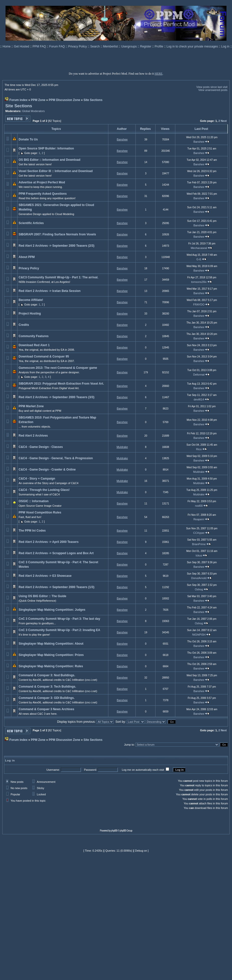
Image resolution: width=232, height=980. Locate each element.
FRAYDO (199, 304)
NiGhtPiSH (199, 635)
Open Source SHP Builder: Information (46, 148)
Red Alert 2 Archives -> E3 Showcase (45, 576)
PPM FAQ (40, 46)
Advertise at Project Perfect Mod (42, 182)
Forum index (19, 100)
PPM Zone (38, 100)
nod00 (199, 506)
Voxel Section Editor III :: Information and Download (56, 171)
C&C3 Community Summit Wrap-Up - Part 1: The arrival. (58, 277)
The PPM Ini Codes (32, 531)
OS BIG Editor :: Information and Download (49, 160)
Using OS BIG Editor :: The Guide (42, 596)
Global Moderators (33, 111)
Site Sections (93, 100)
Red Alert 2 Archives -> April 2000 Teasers (49, 542)
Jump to (129, 745)
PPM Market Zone (31, 406)
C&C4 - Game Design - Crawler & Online (47, 470)
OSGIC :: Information (33, 501)
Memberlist (111, 46)
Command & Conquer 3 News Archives (46, 709)
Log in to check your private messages (193, 46)
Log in (225, 46)
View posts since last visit (212, 87)
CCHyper (199, 533)
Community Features (33, 336)
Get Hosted (22, 46)
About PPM (27, 257)
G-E (199, 259)
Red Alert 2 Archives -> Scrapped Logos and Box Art (56, 553)
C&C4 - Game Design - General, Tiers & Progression (56, 458)
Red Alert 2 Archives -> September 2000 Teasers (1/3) (56, 587)
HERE (158, 74)
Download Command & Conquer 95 (44, 356)
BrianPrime (199, 544)
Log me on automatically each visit (143, 770)
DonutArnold (199, 578)
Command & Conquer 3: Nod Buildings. (47, 675)
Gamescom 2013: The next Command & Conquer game (58, 368)
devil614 (199, 399)
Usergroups (129, 46)
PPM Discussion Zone (64, 100)
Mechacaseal (199, 248)
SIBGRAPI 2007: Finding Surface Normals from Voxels (57, 234)
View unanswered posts (213, 90)
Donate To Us (28, 139)
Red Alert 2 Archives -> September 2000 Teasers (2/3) (56, 246)
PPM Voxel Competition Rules (40, 512)
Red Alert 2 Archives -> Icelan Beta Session (50, 291)
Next (224, 121)
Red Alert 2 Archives (33, 436)
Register (146, 46)
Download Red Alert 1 (34, 345)
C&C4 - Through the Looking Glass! (44, 490)
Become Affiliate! (31, 300)
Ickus (199, 555)
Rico (199, 449)
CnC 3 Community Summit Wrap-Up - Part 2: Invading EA (59, 630)
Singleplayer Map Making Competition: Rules (51, 666)
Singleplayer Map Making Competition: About (51, 644)
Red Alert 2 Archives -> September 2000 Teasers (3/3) (56, 397)
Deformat (199, 375)
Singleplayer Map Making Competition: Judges (52, 610)
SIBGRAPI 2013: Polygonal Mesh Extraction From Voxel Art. (61, 384)
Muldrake (122, 447)
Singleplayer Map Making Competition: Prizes (51, 655)
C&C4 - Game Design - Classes (41, 447)
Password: (90, 770)
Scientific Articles (31, 223)
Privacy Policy (78, 46)
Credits (24, 325)
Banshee (122, 139)
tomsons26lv (199, 282)
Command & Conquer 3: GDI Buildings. (47, 698)
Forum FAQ (57, 46)
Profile (159, 46)
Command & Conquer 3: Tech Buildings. (47, 687)
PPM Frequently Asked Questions (43, 194)
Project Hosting (30, 314)
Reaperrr (199, 519)
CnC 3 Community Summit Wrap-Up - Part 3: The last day (59, 619)
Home (7, 46)
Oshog (199, 589)
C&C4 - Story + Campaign (37, 479)
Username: (53, 770)
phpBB (114, 831)
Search (95, 46)
